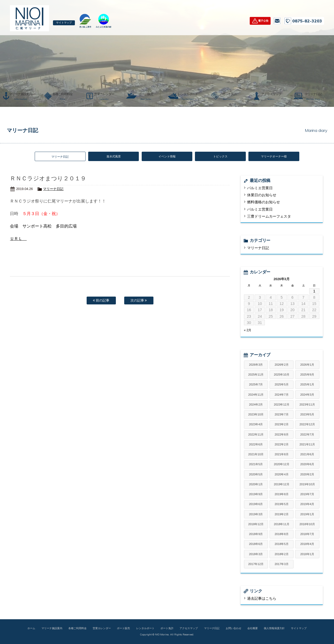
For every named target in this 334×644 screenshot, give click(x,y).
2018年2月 (282, 555)
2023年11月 (307, 405)
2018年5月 (282, 545)
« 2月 (248, 331)
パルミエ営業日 (260, 188)
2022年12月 (307, 425)
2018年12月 (256, 525)
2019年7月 (307, 495)
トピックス (220, 157)
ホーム (31, 629)
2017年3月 (282, 565)
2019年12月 (282, 485)
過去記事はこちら (262, 599)
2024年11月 (256, 395)
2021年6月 (307, 455)
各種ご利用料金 (77, 629)
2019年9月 (256, 495)
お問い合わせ (277, 21)
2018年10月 (307, 525)
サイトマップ (66, 23)
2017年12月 (256, 565)
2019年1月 (307, 515)
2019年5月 (282, 505)
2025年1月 (307, 385)
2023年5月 (307, 415)
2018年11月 (282, 525)
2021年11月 (307, 445)
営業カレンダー (102, 629)
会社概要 (253, 629)
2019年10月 (307, 485)
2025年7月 (256, 385)
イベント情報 (167, 157)
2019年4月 (307, 505)
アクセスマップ (189, 629)
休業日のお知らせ (262, 196)
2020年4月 (282, 475)
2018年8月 (282, 535)
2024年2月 (256, 405)
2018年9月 (256, 535)
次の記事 (139, 302)
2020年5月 (256, 475)
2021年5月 (256, 465)
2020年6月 (307, 465)
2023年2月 (282, 425)
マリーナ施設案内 (52, 629)
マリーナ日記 (53, 190)
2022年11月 (256, 435)
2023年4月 (256, 425)
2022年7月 (307, 435)
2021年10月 (256, 455)
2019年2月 (282, 515)
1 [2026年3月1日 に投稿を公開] (314, 292)
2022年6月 (256, 445)
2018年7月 (307, 535)
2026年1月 (307, 365)
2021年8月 (282, 455)
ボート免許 (167, 629)
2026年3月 (256, 365)
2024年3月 (307, 395)
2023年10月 (256, 415)
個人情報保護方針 (274, 629)
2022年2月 (282, 445)
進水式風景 (114, 157)
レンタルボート (145, 629)
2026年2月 (282, 365)
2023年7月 (282, 415)
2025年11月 (256, 375)
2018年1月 (307, 555)
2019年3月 (256, 515)
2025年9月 (307, 375)
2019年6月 (256, 505)
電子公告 (263, 21)
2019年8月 (282, 495)
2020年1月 (256, 485)
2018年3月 (256, 555)
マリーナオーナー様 (274, 157)
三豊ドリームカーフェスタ (269, 217)
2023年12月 (282, 405)
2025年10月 (282, 375)
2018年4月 (307, 545)
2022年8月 (282, 435)
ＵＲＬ (18, 239)
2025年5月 (282, 385)
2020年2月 (307, 475)
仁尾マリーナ (29, 18)
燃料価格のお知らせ (264, 203)
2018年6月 (256, 545)
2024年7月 (282, 395)
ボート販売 (123, 629)
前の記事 (101, 302)
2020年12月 (282, 465)
